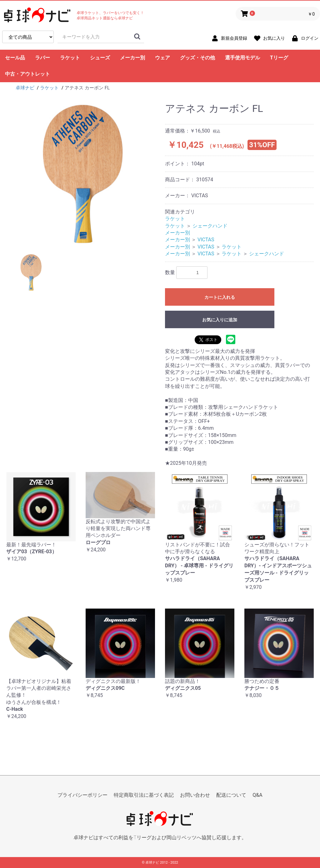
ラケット (70, 58)
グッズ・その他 (197, 58)
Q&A (257, 795)
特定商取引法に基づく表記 (144, 795)
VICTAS (206, 240)
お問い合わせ (195, 795)
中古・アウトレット (27, 74)
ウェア (162, 58)
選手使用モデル (242, 58)
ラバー (42, 58)
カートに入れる (220, 297)
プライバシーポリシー (82, 795)
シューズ (100, 58)
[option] (83, 174)
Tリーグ (279, 58)
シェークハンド (210, 226)
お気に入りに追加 (220, 320)
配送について (231, 795)
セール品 (15, 58)
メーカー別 (132, 58)
